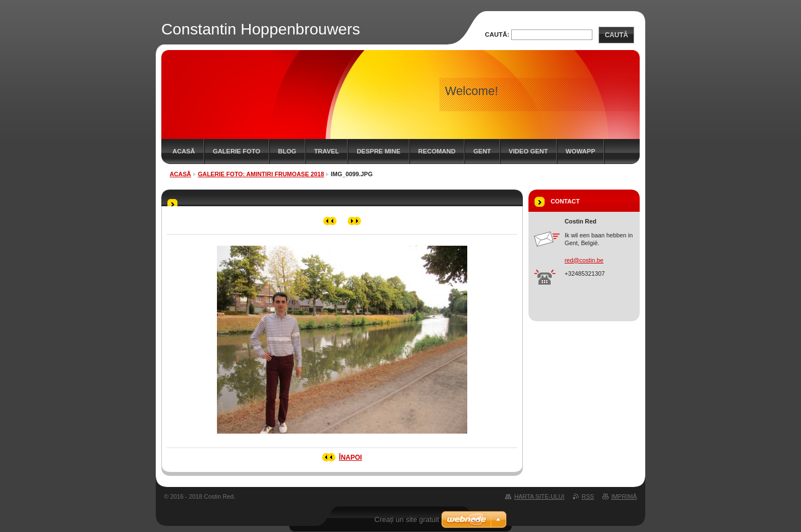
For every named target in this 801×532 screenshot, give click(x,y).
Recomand (437, 151)
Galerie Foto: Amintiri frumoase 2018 (261, 174)
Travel (327, 151)
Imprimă (624, 496)
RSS (588, 496)
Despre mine (378, 151)
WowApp (580, 151)
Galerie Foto (237, 151)
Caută (616, 35)
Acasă (184, 151)
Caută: (497, 34)
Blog (287, 151)
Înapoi (350, 458)
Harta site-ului (539, 496)
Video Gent (528, 151)
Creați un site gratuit (407, 519)
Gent (482, 151)
